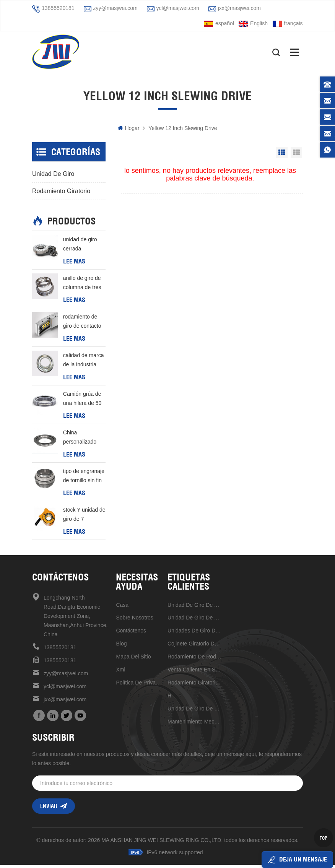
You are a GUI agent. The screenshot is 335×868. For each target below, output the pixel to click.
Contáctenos (131, 633)
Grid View (282, 155)
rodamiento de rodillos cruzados (195, 659)
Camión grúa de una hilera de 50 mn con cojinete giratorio (82, 402)
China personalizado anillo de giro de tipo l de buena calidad (82, 441)
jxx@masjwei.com (239, 8)
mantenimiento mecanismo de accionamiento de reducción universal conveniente (195, 724)
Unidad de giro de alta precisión (195, 608)
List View (296, 155)
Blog (121, 646)
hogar (128, 131)
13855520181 (58, 8)
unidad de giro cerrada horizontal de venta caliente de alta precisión (83, 247)
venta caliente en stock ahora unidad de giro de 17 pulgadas (195, 672)
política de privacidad (139, 685)
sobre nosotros (134, 620)
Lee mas (74, 264)
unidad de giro (53, 176)
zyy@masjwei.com (115, 8)
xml (120, 672)
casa (122, 608)
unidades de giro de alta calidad (195, 633)
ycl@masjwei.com (178, 8)
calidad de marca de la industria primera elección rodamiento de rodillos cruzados (84, 363)
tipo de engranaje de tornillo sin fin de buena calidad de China (84, 479)
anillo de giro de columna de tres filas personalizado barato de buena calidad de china (83, 286)
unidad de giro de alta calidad (195, 620)
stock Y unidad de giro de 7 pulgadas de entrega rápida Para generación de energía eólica (84, 518)
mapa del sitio (133, 659)
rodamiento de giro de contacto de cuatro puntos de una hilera (83, 325)
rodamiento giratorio (61, 194)
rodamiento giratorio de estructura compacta (195, 685)
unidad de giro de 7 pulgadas (195, 711)
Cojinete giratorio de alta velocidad (195, 646)
